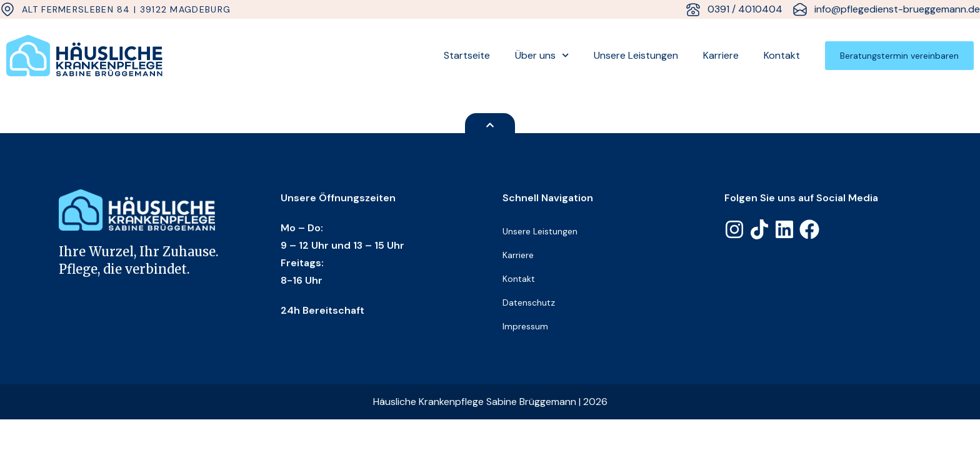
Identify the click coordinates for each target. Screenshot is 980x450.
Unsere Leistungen (636, 55)
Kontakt (782, 55)
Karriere (721, 55)
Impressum (525, 326)
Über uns (542, 55)
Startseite (467, 55)
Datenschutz (529, 302)
